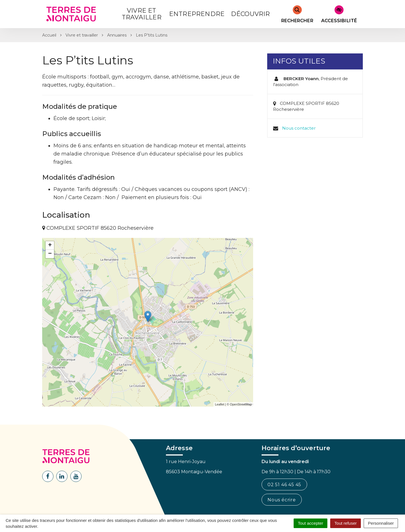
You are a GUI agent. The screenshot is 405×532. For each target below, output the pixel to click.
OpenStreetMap (241, 404)
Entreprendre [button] (197, 14)
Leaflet (220, 404)
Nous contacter (299, 128)
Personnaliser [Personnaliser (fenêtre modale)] (381, 523)
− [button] (50, 254)
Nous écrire (282, 500)
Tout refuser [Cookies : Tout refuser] (346, 523)
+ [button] (50, 245)
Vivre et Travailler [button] (142, 14)
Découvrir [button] (250, 14)
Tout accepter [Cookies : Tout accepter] (310, 523)
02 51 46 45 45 (284, 485)
